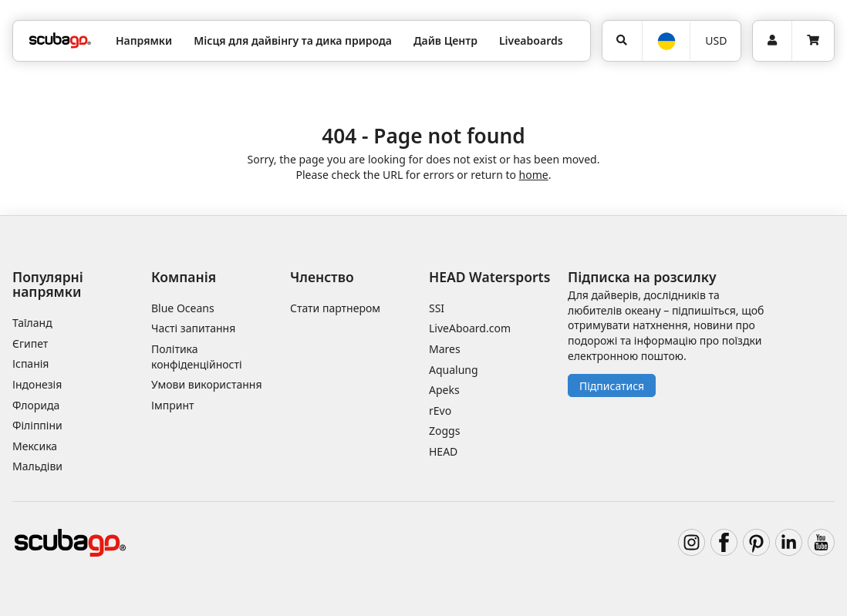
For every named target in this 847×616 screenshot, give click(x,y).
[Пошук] (622, 41)
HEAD (443, 451)
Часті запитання (193, 328)
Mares (445, 349)
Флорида (36, 405)
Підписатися (612, 386)
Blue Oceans (183, 308)
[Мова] (666, 41)
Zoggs (444, 431)
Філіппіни (37, 425)
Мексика (35, 446)
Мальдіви (37, 466)
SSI (437, 308)
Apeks (444, 390)
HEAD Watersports (489, 277)
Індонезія (37, 384)
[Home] (60, 40)
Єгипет (30, 343)
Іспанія (30, 364)
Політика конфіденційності (197, 357)
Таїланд (32, 323)
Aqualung (454, 370)
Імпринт (173, 405)
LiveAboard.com (470, 328)
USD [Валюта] (716, 40)
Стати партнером (335, 308)
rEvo (440, 411)
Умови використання (207, 384)
